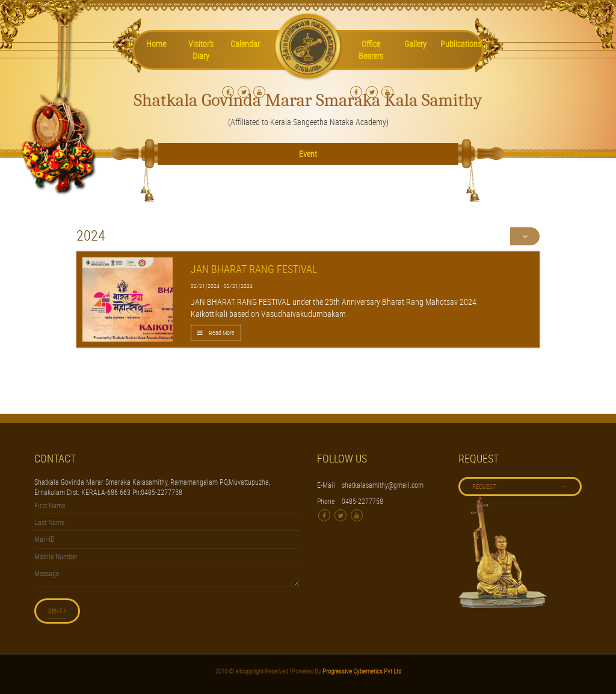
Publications (461, 44)
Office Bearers (371, 50)
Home (156, 44)
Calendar (245, 44)
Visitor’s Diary (201, 50)
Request (520, 486)
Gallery (415, 44)
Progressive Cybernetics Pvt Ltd (361, 671)
